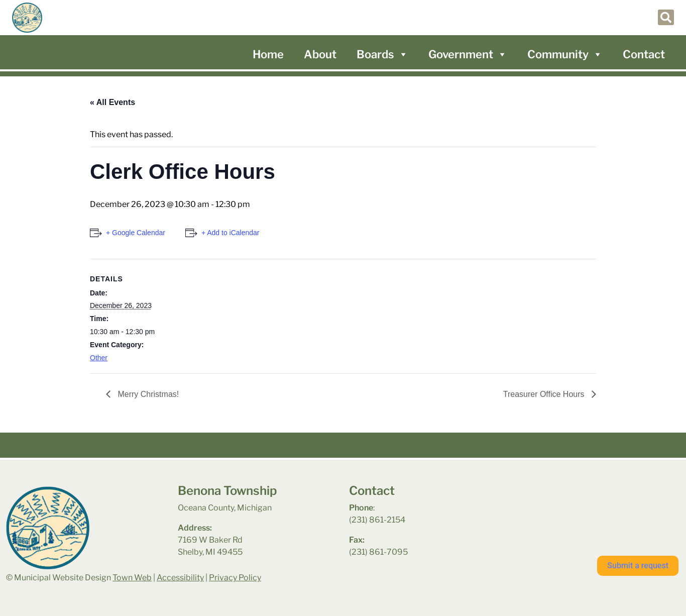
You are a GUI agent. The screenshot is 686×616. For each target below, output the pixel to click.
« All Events (112, 102)
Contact (644, 54)
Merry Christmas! (147, 394)
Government (468, 54)
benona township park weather (571, 510)
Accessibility (180, 578)
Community (565, 54)
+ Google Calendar (136, 233)
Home (268, 54)
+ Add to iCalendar (231, 233)
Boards (382, 54)
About (320, 54)
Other (99, 358)
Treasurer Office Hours (545, 394)
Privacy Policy (235, 578)
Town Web (132, 578)
